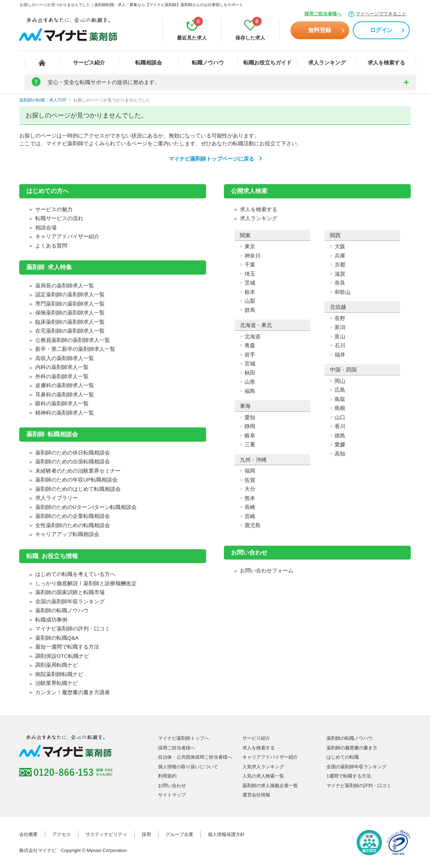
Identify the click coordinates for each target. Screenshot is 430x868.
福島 (250, 391)
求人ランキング (327, 63)
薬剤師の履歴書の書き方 (352, 748)
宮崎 (250, 516)
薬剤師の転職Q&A (57, 638)
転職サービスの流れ (59, 218)
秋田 (250, 373)
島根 (340, 408)
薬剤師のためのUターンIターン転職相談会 (86, 507)
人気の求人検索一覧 (263, 776)
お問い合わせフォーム (267, 570)
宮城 (250, 363)
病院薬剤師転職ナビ (59, 674)
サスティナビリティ (106, 834)
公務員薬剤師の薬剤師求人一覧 (73, 340)
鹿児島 (253, 525)
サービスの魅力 (54, 209)
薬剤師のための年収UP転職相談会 (76, 480)
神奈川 (253, 256)
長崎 (250, 507)
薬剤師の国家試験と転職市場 (70, 592)
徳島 (340, 435)
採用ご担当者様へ (323, 14)
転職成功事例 (51, 620)
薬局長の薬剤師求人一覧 (65, 285)
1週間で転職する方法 (348, 776)
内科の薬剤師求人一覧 (62, 367)
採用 (146, 834)
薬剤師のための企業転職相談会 (73, 516)
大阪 (340, 246)
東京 (250, 246)
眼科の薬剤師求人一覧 (62, 403)
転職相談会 (149, 63)
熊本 (250, 498)
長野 (340, 318)
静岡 (250, 426)
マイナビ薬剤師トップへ (183, 738)
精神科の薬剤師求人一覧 (65, 413)
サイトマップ (172, 795)
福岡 (250, 471)
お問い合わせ (172, 786)
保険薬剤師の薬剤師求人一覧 (70, 313)
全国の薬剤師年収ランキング (70, 601)
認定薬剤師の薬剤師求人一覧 (70, 294)
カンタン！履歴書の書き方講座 (73, 692)
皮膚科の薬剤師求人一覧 (65, 385)
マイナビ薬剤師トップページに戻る (211, 159)
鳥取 (340, 399)
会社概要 (28, 834)
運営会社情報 (256, 795)
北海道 (253, 336)
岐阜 (250, 435)
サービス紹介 (89, 63)
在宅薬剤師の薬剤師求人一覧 (70, 331)
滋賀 (340, 274)
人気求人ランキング (263, 767)
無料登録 (320, 30)
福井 (340, 355)
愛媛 (340, 444)
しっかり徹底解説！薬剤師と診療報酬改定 (86, 583)
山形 (250, 382)
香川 (340, 426)
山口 (340, 417)
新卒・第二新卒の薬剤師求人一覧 (75, 349)
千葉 (250, 264)
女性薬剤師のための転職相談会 (73, 525)
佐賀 (250, 480)
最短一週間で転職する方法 (67, 647)
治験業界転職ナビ (57, 683)
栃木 (250, 292)
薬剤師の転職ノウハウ (62, 610)
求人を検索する (386, 63)
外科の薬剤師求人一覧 (62, 376)
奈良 (340, 283)
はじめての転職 (343, 757)
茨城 (250, 283)
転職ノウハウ (208, 63)
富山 (340, 336)
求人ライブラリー (57, 498)
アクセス (62, 834)
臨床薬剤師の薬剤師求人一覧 (70, 322)
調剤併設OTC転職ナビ (62, 656)
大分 (250, 489)
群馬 (250, 310)
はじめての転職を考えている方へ (75, 574)
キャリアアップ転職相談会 (67, 534)
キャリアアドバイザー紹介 (67, 236)
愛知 (250, 417)
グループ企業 (179, 834)
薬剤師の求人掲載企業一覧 (270, 786)
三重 (250, 444)
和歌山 (343, 292)
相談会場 (46, 227)
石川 (340, 345)
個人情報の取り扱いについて (188, 767)
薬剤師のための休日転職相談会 (73, 453)
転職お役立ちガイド (268, 63)
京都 (340, 264)
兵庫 (340, 256)
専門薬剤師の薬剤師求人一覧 (70, 304)
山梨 (250, 301)
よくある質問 (51, 246)
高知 (340, 454)
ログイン (381, 30)
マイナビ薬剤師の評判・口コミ (73, 628)
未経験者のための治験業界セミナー (78, 471)
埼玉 (250, 274)
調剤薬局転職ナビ (57, 665)
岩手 (250, 355)
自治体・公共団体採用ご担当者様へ (195, 757)
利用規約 (167, 776)
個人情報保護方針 (226, 834)
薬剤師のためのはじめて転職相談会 (78, 489)
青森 (250, 345)
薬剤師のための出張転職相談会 (73, 461)
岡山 (340, 381)
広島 (340, 390)
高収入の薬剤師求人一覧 (65, 358)
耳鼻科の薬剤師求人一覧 (65, 394)
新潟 (340, 327)
